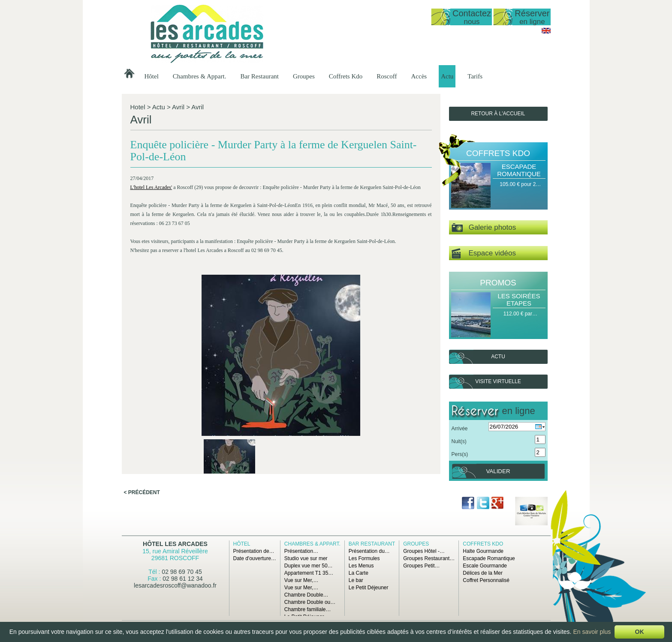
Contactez (472, 17)
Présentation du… (369, 551)
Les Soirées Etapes (519, 300)
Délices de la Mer (483, 573)
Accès (419, 76)
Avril (178, 107)
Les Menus (361, 566)
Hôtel (152, 76)
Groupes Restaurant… (429, 558)
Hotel (138, 107)
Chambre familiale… (308, 609)
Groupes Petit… (421, 566)
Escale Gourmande (485, 566)
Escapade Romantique (519, 170)
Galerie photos (484, 228)
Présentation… (301, 551)
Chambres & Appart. (200, 76)
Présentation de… (254, 551)
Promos (498, 283)
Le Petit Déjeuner (369, 588)
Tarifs (475, 76)
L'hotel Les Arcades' (152, 199)
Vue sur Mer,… (301, 580)
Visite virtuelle (498, 381)
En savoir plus (592, 632)
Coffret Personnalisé (486, 580)
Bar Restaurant (259, 76)
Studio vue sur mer (306, 558)
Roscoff (387, 76)
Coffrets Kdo (346, 76)
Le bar (356, 580)
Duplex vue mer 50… (309, 566)
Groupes (304, 76)
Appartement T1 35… (309, 573)
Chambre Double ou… (310, 602)
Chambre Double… (306, 595)
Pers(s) (460, 454)
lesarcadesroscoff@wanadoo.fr (175, 585)
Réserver (532, 17)
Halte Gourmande (483, 551)
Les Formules (364, 558)
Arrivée (460, 429)
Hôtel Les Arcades (175, 544)
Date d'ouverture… (255, 558)
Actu (447, 76)
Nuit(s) (459, 441)
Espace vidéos (484, 253)
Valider (498, 471)
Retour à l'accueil (498, 114)
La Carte (359, 573)
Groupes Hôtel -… (424, 551)
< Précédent (142, 359)
